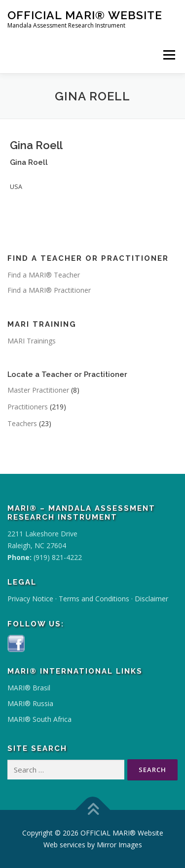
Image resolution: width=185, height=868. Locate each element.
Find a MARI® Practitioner (49, 290)
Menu (169, 55)
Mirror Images (119, 845)
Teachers (22, 423)
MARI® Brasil (29, 688)
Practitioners (28, 407)
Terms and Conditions (94, 599)
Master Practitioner (38, 390)
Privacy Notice (30, 599)
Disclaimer (151, 599)
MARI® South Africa (39, 719)
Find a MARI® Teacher (44, 275)
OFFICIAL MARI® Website (85, 15)
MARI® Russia (30, 703)
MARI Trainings (32, 341)
